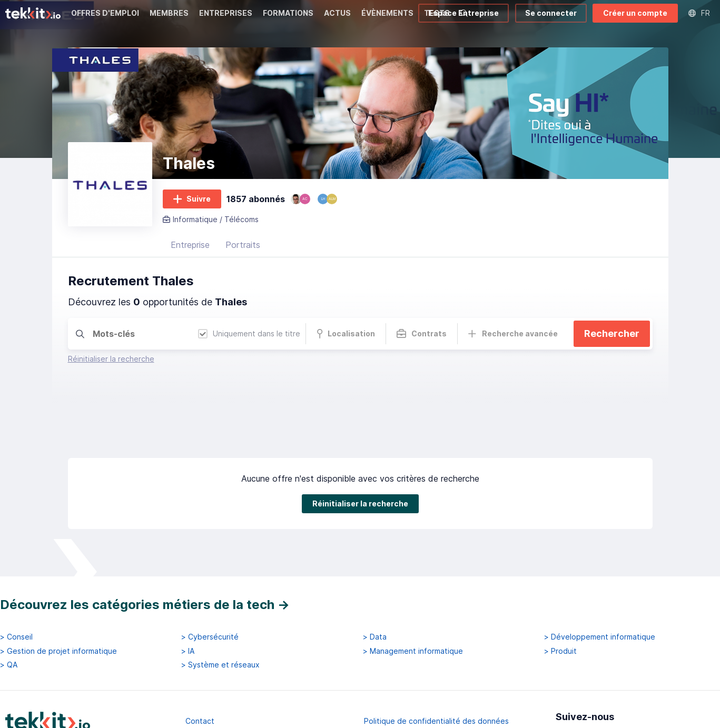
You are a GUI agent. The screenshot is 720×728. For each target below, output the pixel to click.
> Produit (560, 599)
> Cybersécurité (210, 585)
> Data (375, 585)
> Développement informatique (600, 585)
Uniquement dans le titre (249, 334)
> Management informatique (413, 599)
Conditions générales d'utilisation (423, 687)
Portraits (243, 245)
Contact (200, 668)
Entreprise (190, 245)
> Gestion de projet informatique (58, 599)
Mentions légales (215, 687)
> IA (188, 599)
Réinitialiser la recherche (111, 359)
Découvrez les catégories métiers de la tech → (145, 552)
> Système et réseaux (220, 612)
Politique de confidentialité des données (436, 668)
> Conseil (16, 585)
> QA (9, 612)
